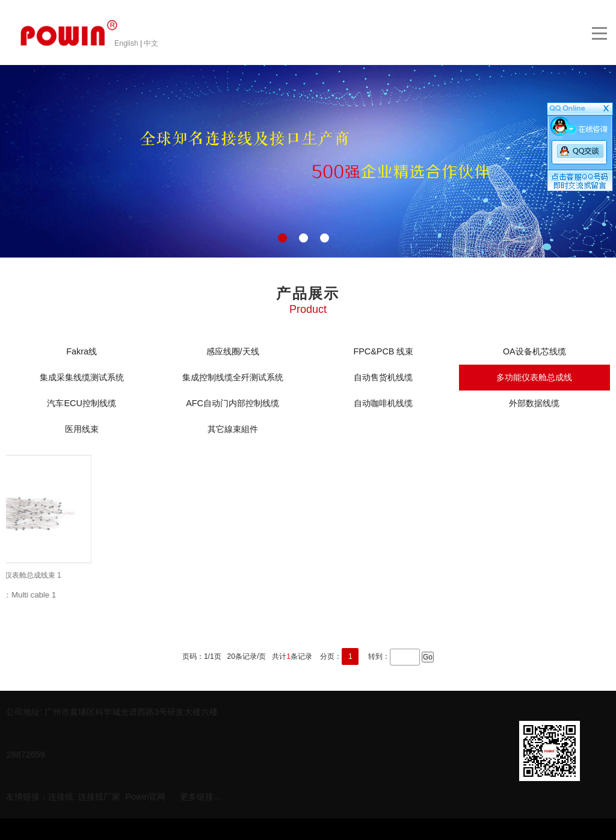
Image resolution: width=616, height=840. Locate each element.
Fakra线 (82, 351)
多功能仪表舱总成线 (534, 377)
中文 (151, 43)
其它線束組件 (233, 429)
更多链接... (200, 795)
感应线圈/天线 (233, 351)
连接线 (61, 795)
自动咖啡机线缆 (383, 403)
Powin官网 (145, 795)
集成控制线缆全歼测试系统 (233, 377)
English (127, 43)
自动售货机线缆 (383, 377)
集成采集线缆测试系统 (82, 377)
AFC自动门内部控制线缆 (233, 403)
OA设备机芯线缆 (534, 351)
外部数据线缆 (534, 403)
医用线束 (82, 429)
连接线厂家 (99, 795)
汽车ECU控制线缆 (81, 403)
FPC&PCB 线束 (383, 351)
